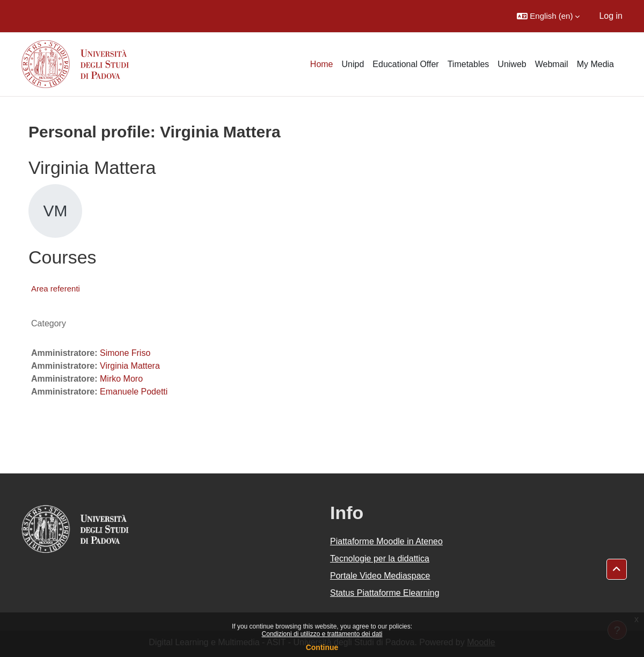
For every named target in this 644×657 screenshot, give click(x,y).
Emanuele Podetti (134, 392)
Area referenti (56, 289)
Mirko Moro (121, 379)
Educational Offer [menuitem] (405, 64)
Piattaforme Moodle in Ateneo (386, 541)
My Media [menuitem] (595, 64)
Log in (611, 16)
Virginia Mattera (130, 366)
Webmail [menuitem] (552, 64)
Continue (322, 647)
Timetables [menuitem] (469, 64)
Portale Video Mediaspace (380, 576)
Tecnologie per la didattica (380, 559)
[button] (548, 16)
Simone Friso (125, 353)
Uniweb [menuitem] (512, 64)
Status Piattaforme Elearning (385, 593)
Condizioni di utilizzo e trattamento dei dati (322, 634)
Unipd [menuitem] (353, 64)
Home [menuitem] (322, 64)
